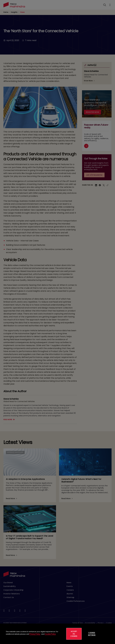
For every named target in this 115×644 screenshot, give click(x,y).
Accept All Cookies (74, 634)
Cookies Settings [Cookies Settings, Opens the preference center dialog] (92, 634)
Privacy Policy (35, 634)
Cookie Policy (50, 634)
